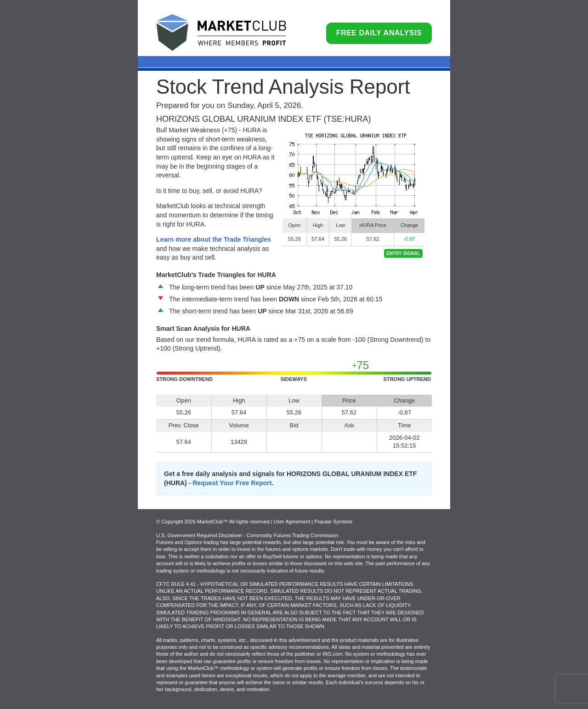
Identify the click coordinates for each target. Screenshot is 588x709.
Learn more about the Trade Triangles (214, 239)
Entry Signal (403, 253)
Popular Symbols (333, 522)
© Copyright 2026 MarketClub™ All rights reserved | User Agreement (234, 522)
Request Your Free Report (232, 483)
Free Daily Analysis (379, 33)
